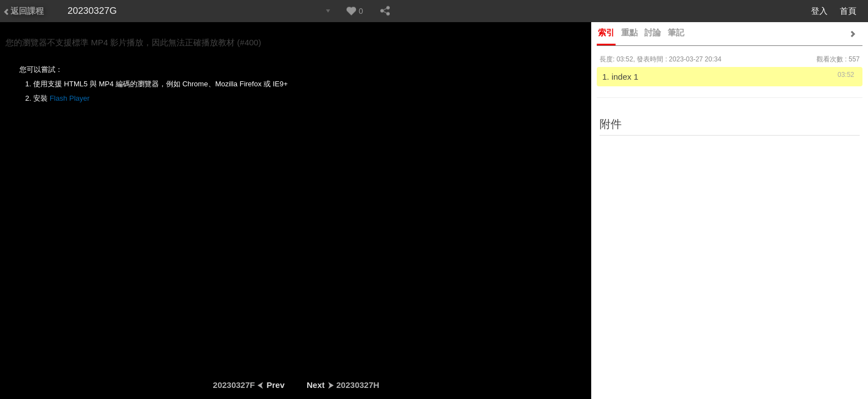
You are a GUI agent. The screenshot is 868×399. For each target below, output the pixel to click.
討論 (653, 32)
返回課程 (23, 11)
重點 (629, 32)
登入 (819, 11)
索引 (606, 32)
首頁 (848, 11)
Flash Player (70, 98)
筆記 (676, 32)
